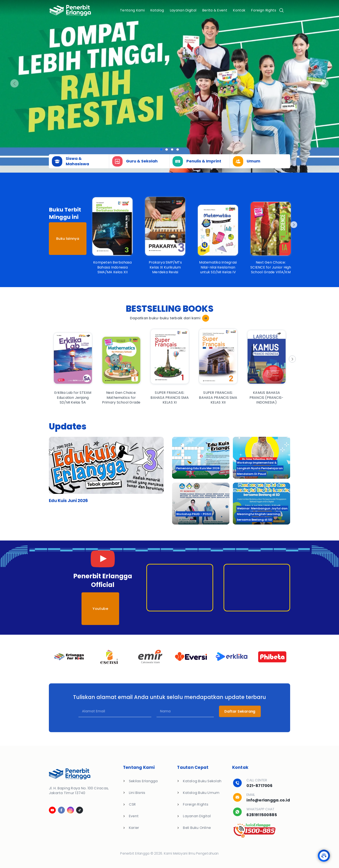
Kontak (239, 10)
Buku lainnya (68, 239)
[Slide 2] (172, 150)
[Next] (293, 225)
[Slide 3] (178, 150)
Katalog (157, 10)
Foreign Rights (263, 10)
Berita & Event (215, 10)
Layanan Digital (183, 10)
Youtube (100, 609)
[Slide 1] (167, 150)
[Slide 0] (161, 150)
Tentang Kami (132, 10)
